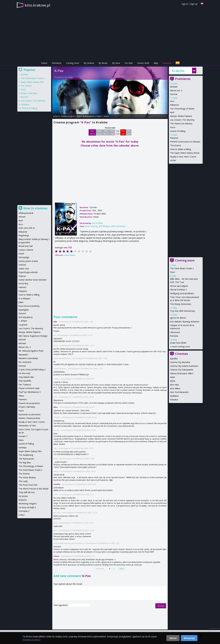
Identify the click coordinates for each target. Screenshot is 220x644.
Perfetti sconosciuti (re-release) (185, 142)
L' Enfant (23, 321)
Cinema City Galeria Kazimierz (184, 366)
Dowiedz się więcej (32, 640)
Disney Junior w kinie (28, 261)
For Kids (129, 63)
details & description (86, 116)
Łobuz (21, 515)
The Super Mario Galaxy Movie (185, 153)
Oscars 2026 (143, 63)
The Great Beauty (27, 477)
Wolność (23, 500)
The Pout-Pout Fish (28, 485)
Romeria (174, 336)
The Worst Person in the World (33, 489)
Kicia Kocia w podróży (29, 306)
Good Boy (23, 283)
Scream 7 (23, 436)
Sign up (194, 4)
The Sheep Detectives (181, 304)
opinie (106, 116)
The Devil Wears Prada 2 (182, 268)
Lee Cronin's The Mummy (182, 120)
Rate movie (70, 255)
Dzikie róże (24, 269)
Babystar (174, 105)
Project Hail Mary (29, 93)
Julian (21, 302)
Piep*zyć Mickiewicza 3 (30, 392)
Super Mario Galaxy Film (32, 82)
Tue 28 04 (92, 132)
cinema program (68, 116)
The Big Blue (25, 463)
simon (56, 556)
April (172, 112)
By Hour (116, 63)
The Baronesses (26, 459)
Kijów (173, 381)
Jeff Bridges (104, 226)
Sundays (23, 447)
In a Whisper (24, 298)
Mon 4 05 (129, 132)
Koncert (22, 313)
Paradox (174, 400)
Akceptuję (189, 638)
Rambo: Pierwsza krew (29, 418)
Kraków (178, 71)
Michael (174, 87)
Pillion (21, 396)
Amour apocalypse (179, 286)
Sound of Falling (178, 131)
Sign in (185, 4)
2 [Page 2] (114, 568)
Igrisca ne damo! (178, 318)
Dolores (22, 265)
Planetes (174, 138)
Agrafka (174, 359)
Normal (174, 94)
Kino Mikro (175, 388)
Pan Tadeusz (25, 385)
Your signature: (61, 605)
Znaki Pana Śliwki (178, 343)
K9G (55, 322)
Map (156, 63)
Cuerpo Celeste (26, 250)
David (21, 253)
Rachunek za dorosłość (30, 414)
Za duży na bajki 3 (27, 507)
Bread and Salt (26, 246)
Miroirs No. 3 (176, 90)
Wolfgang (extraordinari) (182, 293)
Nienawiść (23, 355)
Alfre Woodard (118, 226)
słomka (57, 484)
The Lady (23, 481)
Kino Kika (174, 385)
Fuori (172, 272)
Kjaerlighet (24, 310)
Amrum (22, 217)
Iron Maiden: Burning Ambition (185, 322)
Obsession (175, 332)
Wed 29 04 (99, 132)
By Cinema (89, 63)
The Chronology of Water (182, 109)
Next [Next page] (122, 568)
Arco (172, 101)
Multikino (174, 396)
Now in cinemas (35, 208)
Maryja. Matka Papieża (181, 116)
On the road (24, 373)
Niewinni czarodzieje (28, 358)
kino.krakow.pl (37, 5)
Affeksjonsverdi (26, 213)
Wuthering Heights (28, 504)
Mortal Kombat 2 (178, 290)
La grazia (23, 325)
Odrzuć (173, 638)
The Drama (175, 145)
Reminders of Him (27, 426)
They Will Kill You (27, 492)
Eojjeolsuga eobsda (28, 272)
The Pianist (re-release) (181, 123)
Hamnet (22, 287)
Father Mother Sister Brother (32, 280)
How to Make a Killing (181, 149)
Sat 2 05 (118, 132)
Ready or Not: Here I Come (183, 157)
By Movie (103, 63)
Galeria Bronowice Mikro (182, 373)
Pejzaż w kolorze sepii (29, 388)
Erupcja (22, 276)
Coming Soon (73, 63)
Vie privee (23, 496)
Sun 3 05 (123, 132)
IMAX (173, 377)
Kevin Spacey (91, 226)
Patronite (167, 63)
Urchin (173, 160)
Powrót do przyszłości (29, 403)
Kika (56, 407)
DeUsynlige (24, 257)
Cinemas (181, 354)
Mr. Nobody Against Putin (31, 351)
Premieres (57, 63)
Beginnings (24, 235)
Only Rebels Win (26, 377)
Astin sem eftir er (27, 228)
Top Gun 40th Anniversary (182, 311)
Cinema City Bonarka (180, 362)
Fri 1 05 (112, 132)
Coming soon (185, 260)
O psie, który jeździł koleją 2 (32, 369)
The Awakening (26, 455)
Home (44, 63)
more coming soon (181, 347)
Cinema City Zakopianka (182, 370)
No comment (25, 362)
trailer (99, 116)
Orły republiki (25, 381)
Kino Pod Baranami (179, 392)
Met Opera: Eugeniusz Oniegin (33, 336)
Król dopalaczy (26, 317)
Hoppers (25, 104)
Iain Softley (69, 77)
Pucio (173, 127)
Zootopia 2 (24, 511)
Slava (21, 440)
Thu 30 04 (106, 132)
